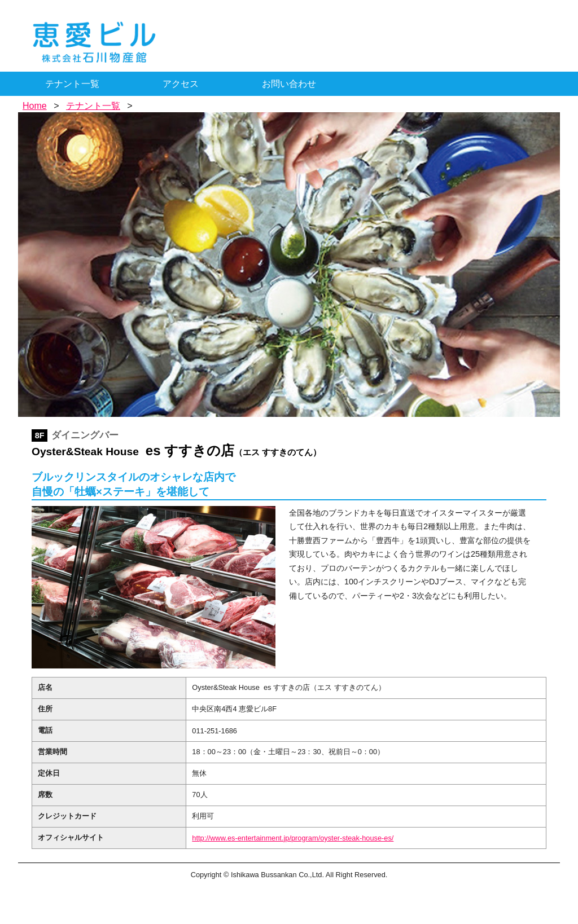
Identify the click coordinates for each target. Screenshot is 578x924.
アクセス (181, 84)
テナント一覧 (72, 84)
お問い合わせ (289, 84)
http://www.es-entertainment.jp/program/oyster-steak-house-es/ (293, 838)
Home (35, 106)
